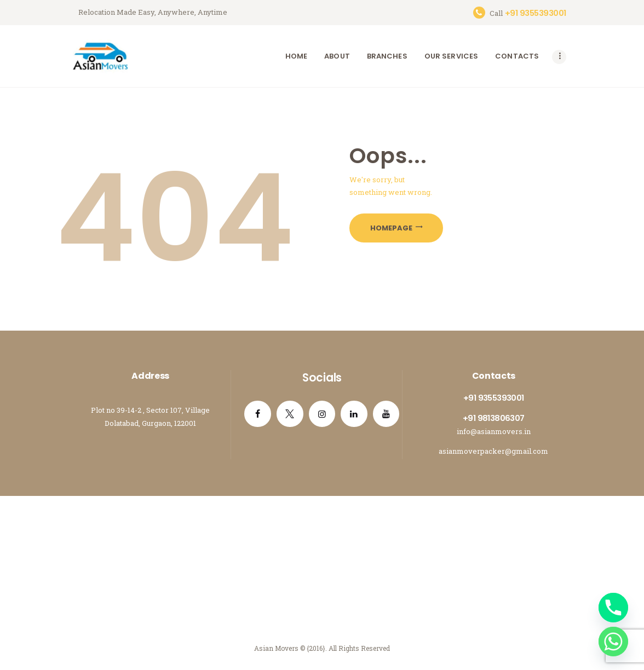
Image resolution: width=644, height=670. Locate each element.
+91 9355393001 (494, 398)
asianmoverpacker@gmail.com (493, 451)
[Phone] (613, 608)
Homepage (391, 228)
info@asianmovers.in (494, 431)
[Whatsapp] (613, 642)
